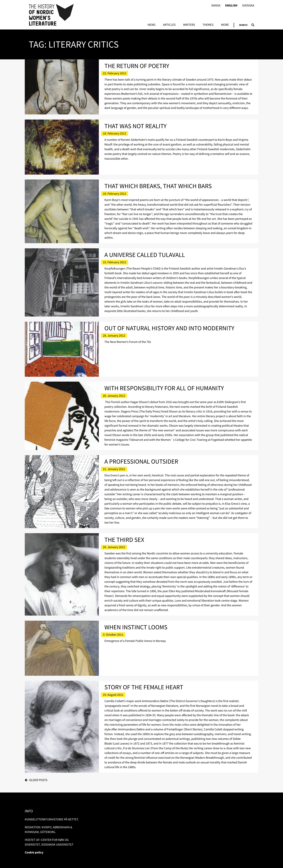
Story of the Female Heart (144, 687)
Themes (208, 25)
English (231, 6)
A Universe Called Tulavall (145, 255)
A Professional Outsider (141, 461)
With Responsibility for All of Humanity (164, 388)
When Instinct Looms (136, 627)
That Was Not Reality (135, 126)
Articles (169, 25)
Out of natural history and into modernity (169, 328)
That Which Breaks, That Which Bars (158, 186)
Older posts (38, 780)
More (225, 25)
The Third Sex (124, 540)
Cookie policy (34, 852)
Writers (189, 25)
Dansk (216, 6)
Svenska (248, 6)
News (152, 25)
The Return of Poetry (137, 66)
